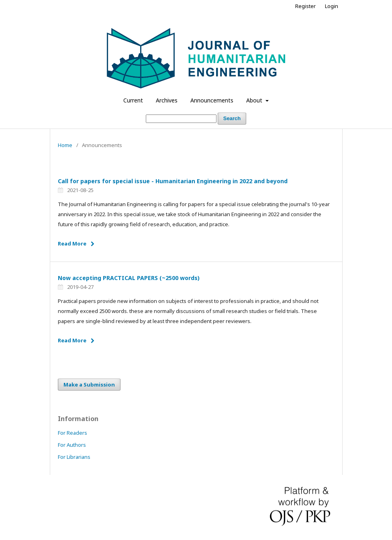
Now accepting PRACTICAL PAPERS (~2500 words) (129, 278)
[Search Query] (181, 119)
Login (332, 6)
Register (305, 6)
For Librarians (74, 457)
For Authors (72, 445)
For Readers (72, 433)
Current (133, 100)
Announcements (212, 100)
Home (65, 145)
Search (232, 118)
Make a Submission (89, 385)
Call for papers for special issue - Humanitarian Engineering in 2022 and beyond (173, 181)
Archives (167, 100)
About (255, 100)
